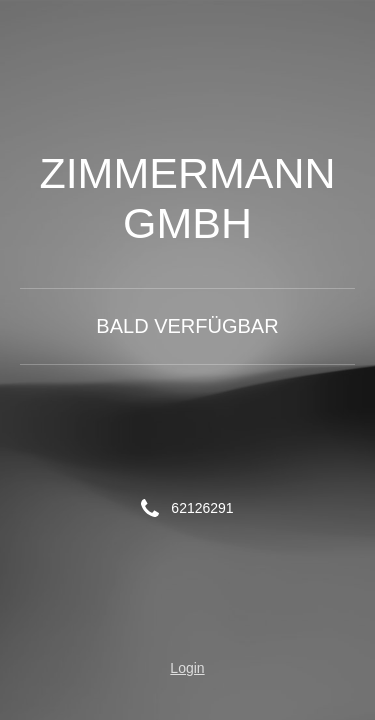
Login (187, 668)
